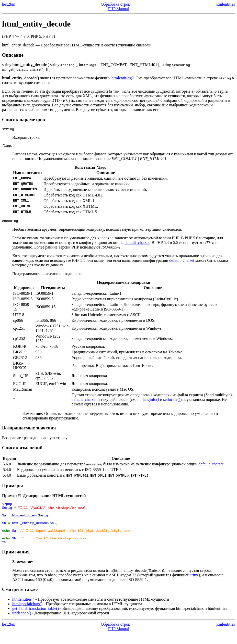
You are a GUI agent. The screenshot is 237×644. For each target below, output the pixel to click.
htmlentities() (122, 78)
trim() (195, 586)
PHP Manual (119, 9)
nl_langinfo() (148, 402)
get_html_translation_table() (36, 619)
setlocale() (172, 402)
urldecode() (22, 624)
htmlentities (225, 4)
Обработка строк (115, 4)
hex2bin (9, 4)
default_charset (137, 245)
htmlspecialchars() (27, 615)
